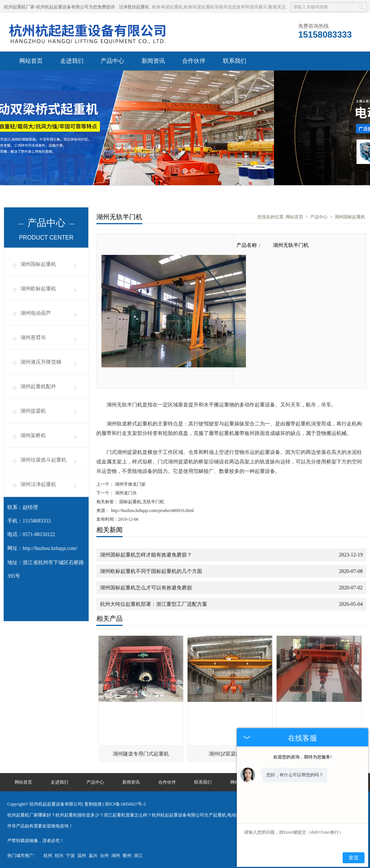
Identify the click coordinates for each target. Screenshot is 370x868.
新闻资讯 (153, 61)
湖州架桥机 (33, 435)
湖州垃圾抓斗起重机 (43, 460)
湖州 (116, 855)
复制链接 (93, 804)
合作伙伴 (194, 61)
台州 (104, 855)
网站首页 (31, 61)
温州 (82, 855)
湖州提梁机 (33, 411)
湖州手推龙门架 (130, 484)
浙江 (138, 855)
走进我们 (72, 61)
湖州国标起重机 (38, 264)
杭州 (48, 855)
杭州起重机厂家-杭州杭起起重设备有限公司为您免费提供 (59, 7)
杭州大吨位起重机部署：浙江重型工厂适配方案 (154, 604)
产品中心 (112, 61)
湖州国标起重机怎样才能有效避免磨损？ (146, 555)
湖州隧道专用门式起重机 (141, 754)
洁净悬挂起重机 (134, 7)
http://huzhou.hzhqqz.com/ (50, 548)
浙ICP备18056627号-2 (125, 804)
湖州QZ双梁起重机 (230, 754)
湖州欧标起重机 (38, 288)
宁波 (70, 855)
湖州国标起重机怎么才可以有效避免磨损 (146, 587)
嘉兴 (93, 855)
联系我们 (235, 61)
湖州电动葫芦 (36, 313)
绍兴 (59, 855)
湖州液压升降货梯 (41, 362)
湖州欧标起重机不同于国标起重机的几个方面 (151, 571)
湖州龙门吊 (125, 493)
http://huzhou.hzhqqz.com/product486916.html (153, 510)
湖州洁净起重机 (38, 484)
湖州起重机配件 (38, 386)
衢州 (127, 855)
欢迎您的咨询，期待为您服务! (302, 757)
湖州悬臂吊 (33, 337)
